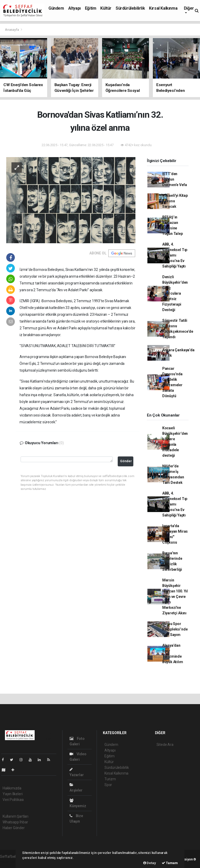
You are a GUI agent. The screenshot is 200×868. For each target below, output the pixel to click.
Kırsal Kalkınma (163, 8)
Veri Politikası (13, 800)
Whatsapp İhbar (15, 822)
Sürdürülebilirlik (130, 8)
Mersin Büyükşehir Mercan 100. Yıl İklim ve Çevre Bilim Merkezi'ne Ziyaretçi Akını (175, 597)
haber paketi (10, 862)
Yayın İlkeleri (12, 794)
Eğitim (91, 8)
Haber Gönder (14, 828)
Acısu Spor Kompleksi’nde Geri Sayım (175, 629)
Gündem (56, 8)
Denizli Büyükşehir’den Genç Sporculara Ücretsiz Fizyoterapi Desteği (175, 293)
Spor (108, 785)
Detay (150, 863)
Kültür (106, 8)
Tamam (170, 863)
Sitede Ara (165, 745)
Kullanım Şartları (15, 816)
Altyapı (74, 8)
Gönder (126, 461)
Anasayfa (12, 30)
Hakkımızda (12, 788)
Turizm (110, 779)
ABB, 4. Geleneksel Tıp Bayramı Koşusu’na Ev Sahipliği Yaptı (175, 255)
